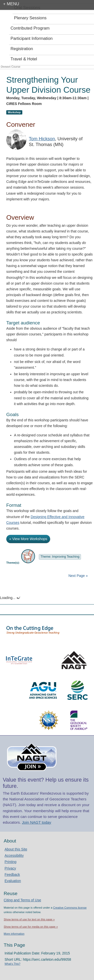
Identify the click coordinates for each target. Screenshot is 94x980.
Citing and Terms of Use (22, 900)
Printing (10, 862)
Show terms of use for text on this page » (29, 919)
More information (14, 934)
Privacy (10, 868)
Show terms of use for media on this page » (31, 927)
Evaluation (13, 881)
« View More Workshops (28, 539)
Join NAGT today (36, 822)
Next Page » (78, 576)
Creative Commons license (70, 908)
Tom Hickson (42, 139)
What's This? (12, 964)
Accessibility (14, 855)
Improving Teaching (66, 557)
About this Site (16, 849)
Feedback (12, 875)
